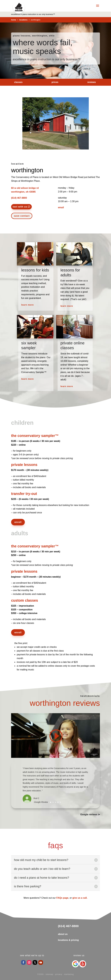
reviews (92, 82)
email (61, 207)
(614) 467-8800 (19, 198)
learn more (27, 305)
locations (23, 20)
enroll (18, 522)
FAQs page (62, 898)
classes (18, 82)
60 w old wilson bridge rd (25, 188)
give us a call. (80, 898)
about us (63, 934)
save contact (22, 216)
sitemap (49, 974)
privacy (59, 974)
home (14, 20)
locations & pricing (68, 940)
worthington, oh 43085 (23, 192)
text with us (20, 207)
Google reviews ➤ (90, 814)
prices (55, 82)
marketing (69, 974)
